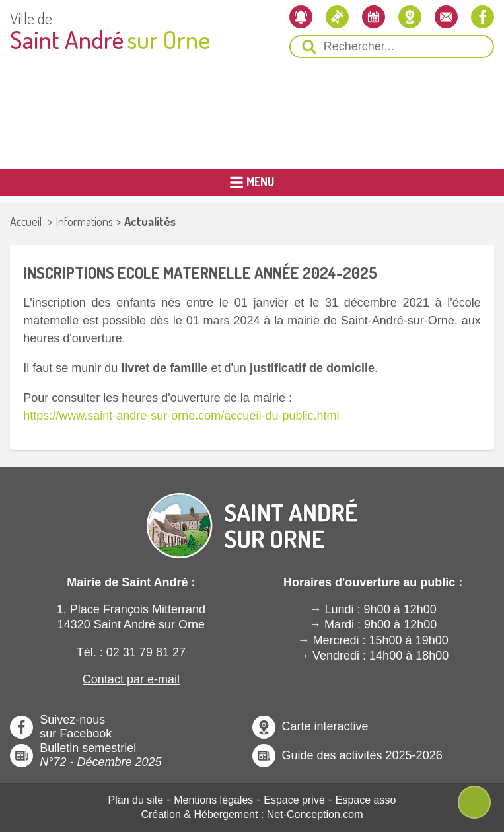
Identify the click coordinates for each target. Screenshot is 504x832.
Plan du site (136, 800)
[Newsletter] (301, 17)
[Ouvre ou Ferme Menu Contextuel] (474, 802)
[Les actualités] (337, 17)
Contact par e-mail (131, 679)
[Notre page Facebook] (483, 17)
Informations (84, 221)
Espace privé (294, 800)
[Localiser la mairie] (410, 17)
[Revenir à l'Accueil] (252, 515)
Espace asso (366, 800)
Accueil (26, 221)
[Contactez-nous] (446, 17)
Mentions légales (213, 800)
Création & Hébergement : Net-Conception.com (252, 814)
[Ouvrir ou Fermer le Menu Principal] (252, 182)
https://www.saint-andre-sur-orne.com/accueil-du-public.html (181, 416)
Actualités (150, 221)
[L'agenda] (374, 17)
